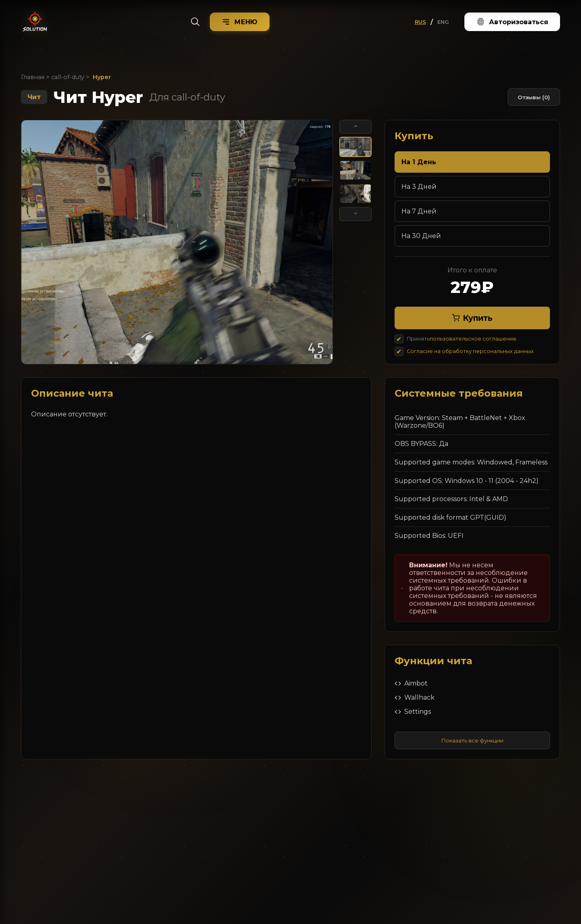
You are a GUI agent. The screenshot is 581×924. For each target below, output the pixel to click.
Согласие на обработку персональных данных (470, 351)
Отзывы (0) (534, 97)
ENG (443, 22)
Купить (472, 318)
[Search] (195, 22)
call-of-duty (68, 77)
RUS (420, 22)
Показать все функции (472, 740)
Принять (462, 339)
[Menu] (240, 22)
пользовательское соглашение (473, 339)
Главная (33, 77)
